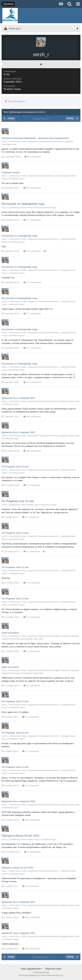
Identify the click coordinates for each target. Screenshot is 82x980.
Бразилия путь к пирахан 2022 (18, 398)
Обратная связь (53, 969)
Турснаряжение (9, 144)
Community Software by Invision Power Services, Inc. (41, 975)
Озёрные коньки (11, 172)
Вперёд (70, 118)
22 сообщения (32, 485)
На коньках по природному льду (23, 204)
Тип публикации (15, 101)
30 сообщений (33, 157)
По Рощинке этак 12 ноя (15, 467)
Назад (11, 118)
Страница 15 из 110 (41, 119)
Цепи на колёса (10, 633)
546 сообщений (32, 188)
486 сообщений (32, 416)
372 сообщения (32, 220)
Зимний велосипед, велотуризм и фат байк (22, 639)
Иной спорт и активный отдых (42, 207)
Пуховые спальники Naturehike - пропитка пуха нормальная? (35, 138)
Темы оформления (31, 969)
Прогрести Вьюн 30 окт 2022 (21, 836)
